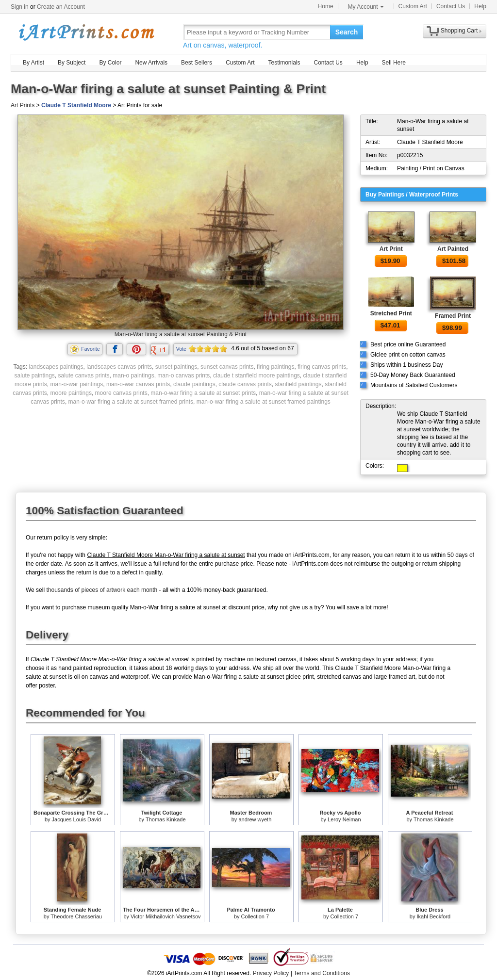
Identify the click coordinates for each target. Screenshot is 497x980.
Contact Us (451, 6)
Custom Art (413, 6)
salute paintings (34, 376)
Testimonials (284, 63)
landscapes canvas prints (119, 367)
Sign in (20, 7)
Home (326, 6)
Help (480, 6)
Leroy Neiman (344, 819)
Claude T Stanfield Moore (76, 105)
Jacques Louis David (77, 819)
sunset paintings (176, 367)
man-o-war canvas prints (138, 384)
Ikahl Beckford (433, 916)
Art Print (391, 249)
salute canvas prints (84, 376)
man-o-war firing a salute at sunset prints (203, 393)
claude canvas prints (245, 384)
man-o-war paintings (76, 384)
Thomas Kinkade (166, 819)
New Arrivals (151, 63)
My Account (366, 7)
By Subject (72, 63)
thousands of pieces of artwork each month (102, 590)
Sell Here (394, 63)
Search (347, 32)
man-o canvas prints (183, 376)
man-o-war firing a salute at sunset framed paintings (264, 402)
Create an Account (61, 7)
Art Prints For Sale (86, 32)
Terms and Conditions (322, 973)
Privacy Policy (271, 973)
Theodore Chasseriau (76, 916)
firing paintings (275, 367)
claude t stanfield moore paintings (257, 376)
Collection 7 (255, 916)
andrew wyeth (255, 819)
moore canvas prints (121, 393)
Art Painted (453, 249)
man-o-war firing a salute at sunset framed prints (131, 402)
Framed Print (453, 316)
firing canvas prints (322, 367)
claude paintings (194, 384)
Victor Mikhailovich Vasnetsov (166, 916)
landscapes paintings (56, 367)
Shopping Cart (459, 31)
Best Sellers (197, 63)
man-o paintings (133, 376)
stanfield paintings (298, 384)
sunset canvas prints (227, 367)
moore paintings (71, 393)
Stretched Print (391, 313)
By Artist (33, 63)
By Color (110, 63)
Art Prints (23, 105)
